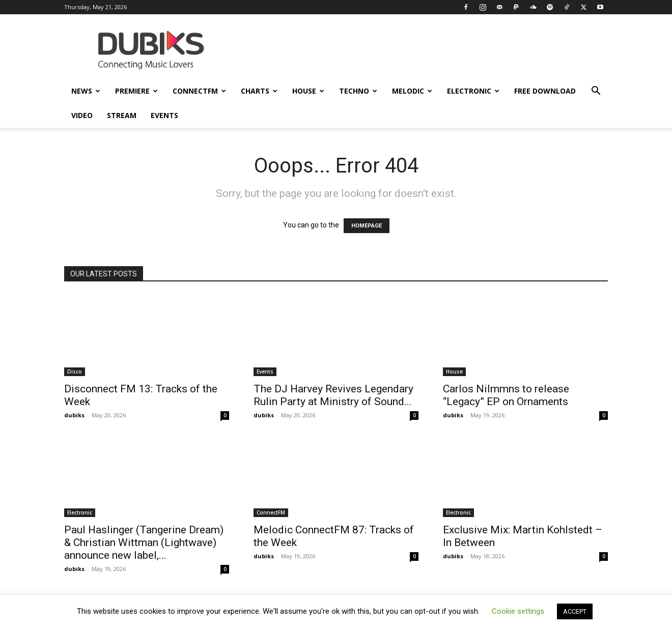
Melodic (412, 91)
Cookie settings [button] (518, 611)
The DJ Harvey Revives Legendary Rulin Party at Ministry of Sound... (333, 395)
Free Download (545, 91)
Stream (122, 115)
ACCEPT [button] (575, 611)
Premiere (136, 91)
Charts (259, 91)
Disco (75, 372)
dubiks (74, 415)
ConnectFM (199, 91)
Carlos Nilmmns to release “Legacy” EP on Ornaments (506, 395)
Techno (358, 91)
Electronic (473, 91)
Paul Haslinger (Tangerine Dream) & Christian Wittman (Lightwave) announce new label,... (144, 543)
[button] (596, 92)
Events (164, 115)
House (308, 91)
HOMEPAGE (367, 226)
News (86, 91)
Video (82, 115)
